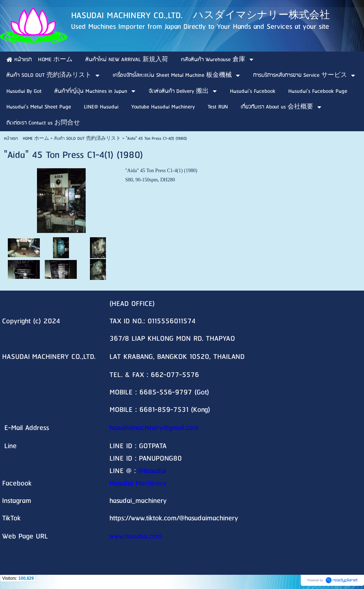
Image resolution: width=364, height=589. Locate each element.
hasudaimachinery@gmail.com (154, 428)
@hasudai (152, 471)
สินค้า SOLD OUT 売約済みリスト (87, 139)
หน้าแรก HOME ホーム (26, 139)
